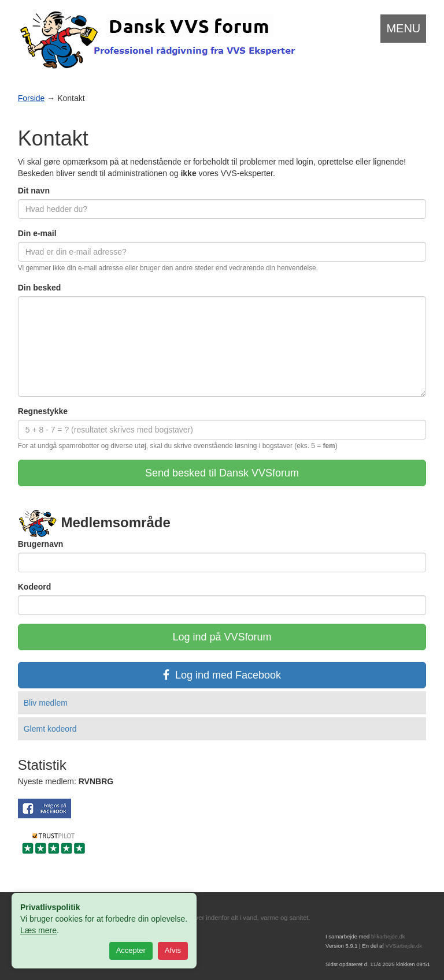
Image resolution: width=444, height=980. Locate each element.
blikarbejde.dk (388, 936)
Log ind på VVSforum (222, 637)
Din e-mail (37, 233)
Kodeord (35, 587)
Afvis (173, 950)
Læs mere (38, 930)
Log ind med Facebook (222, 675)
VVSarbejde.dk (404, 946)
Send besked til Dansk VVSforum (222, 473)
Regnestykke (43, 411)
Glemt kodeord (50, 729)
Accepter (131, 950)
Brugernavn (41, 544)
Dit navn (34, 191)
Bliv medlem (46, 703)
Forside (32, 98)
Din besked (40, 288)
